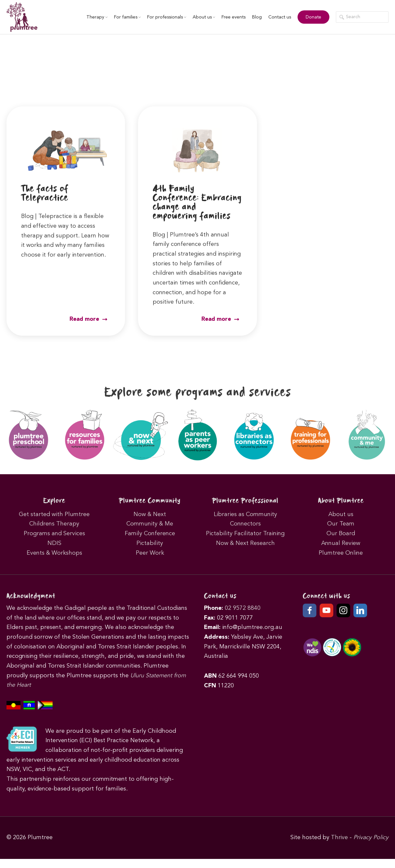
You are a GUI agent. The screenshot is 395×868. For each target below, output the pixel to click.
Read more (88, 329)
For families (126, 17)
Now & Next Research (245, 552)
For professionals (165, 17)
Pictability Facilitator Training (245, 543)
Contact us (278, 17)
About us (202, 17)
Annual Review (341, 552)
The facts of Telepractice (46, 193)
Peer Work (150, 562)
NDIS (54, 552)
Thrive (339, 847)
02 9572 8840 (243, 617)
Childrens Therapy (54, 533)
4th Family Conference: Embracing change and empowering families (189, 207)
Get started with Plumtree (54, 524)
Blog (255, 17)
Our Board (341, 543)
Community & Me (150, 533)
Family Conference (150, 543)
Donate (312, 17)
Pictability (150, 552)
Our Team (341, 533)
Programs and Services (54, 543)
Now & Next (150, 524)
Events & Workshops (54, 562)
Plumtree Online (341, 562)
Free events (232, 17)
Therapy (95, 17)
